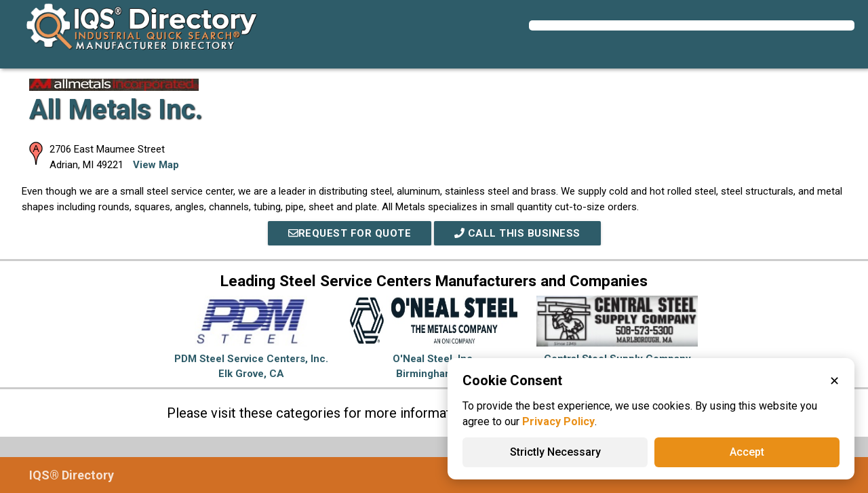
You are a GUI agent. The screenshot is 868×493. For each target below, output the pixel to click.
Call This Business (517, 233)
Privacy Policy (558, 421)
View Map (156, 165)
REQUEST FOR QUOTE (350, 233)
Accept (747, 452)
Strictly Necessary (555, 452)
